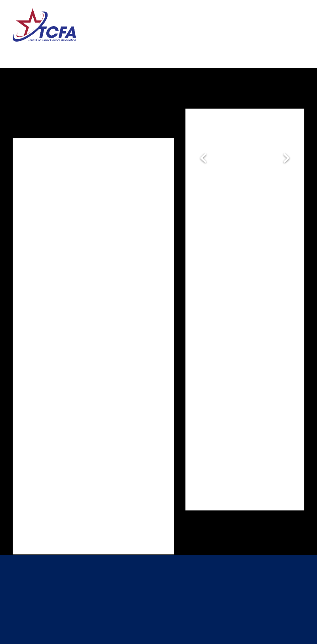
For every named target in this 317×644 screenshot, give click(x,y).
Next (286, 159)
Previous (203, 159)
